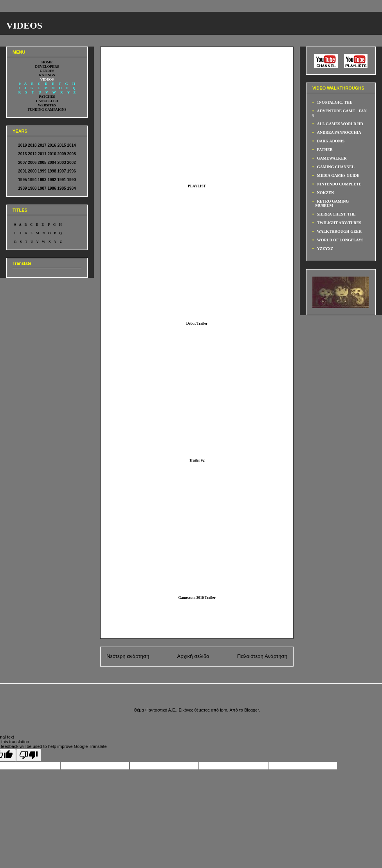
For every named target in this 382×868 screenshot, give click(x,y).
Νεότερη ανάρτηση (128, 656)
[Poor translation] (29, 755)
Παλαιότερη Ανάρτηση (262, 656)
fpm (223, 710)
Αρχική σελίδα (193, 656)
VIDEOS (24, 25)
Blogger (251, 710)
